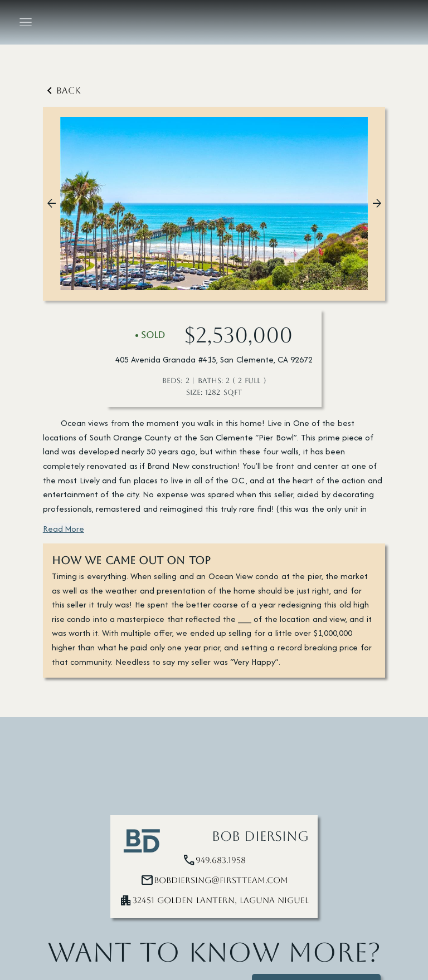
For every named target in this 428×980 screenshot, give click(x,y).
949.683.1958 (221, 860)
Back (62, 91)
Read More (64, 529)
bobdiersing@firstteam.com (221, 880)
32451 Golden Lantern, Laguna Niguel (221, 900)
